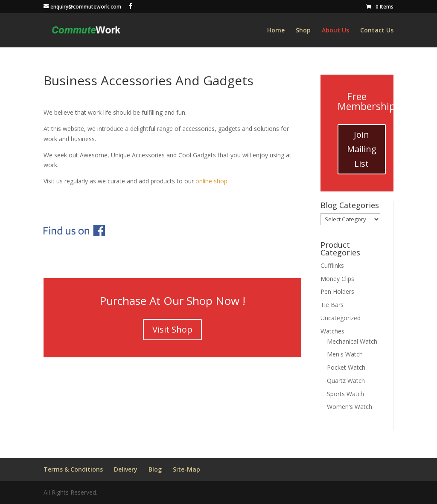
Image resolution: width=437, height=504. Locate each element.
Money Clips (337, 279)
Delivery (126, 469)
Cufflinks (332, 265)
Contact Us (377, 31)
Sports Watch (345, 394)
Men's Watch (345, 354)
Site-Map (186, 469)
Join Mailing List (362, 149)
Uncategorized (341, 318)
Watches (332, 331)
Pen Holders (337, 291)
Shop (303, 31)
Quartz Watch (346, 381)
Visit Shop (172, 329)
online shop (211, 181)
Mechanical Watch (352, 341)
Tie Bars (332, 305)
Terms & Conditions (73, 469)
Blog (155, 469)
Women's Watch (350, 407)
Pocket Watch (346, 367)
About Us (335, 31)
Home (276, 31)
